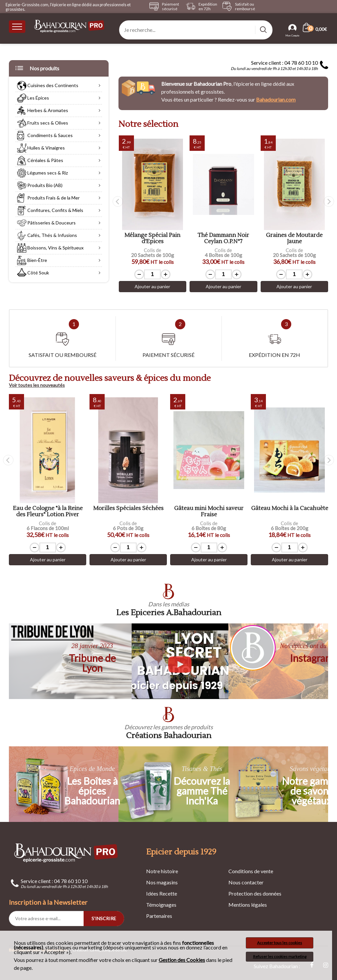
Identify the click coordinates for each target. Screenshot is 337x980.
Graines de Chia (48, 509)
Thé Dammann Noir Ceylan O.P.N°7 (294, 238)
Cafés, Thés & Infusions (47, 236)
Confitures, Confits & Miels (50, 211)
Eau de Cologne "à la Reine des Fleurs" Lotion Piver (128, 512)
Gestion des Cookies (182, 960)
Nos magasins (162, 882)
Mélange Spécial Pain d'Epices (223, 238)
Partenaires (159, 916)
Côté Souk (33, 274)
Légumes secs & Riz (42, 174)
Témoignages (161, 905)
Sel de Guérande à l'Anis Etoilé (153, 238)
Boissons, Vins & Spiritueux (50, 249)
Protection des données (255, 893)
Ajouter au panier (153, 286)
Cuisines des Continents (48, 86)
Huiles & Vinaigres (41, 149)
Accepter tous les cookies (280, 943)
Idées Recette (162, 893)
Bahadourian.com (276, 99)
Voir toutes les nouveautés (37, 385)
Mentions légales (248, 905)
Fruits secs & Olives (43, 124)
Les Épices (33, 99)
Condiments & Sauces (45, 136)
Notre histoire (162, 871)
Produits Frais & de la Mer (48, 199)
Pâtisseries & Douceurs (46, 224)
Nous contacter (246, 882)
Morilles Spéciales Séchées (209, 509)
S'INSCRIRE (104, 918)
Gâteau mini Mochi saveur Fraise (289, 512)
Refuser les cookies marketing (280, 957)
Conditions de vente (251, 871)
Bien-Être (32, 261)
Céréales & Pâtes (40, 161)
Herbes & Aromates (43, 111)
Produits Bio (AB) (40, 186)
